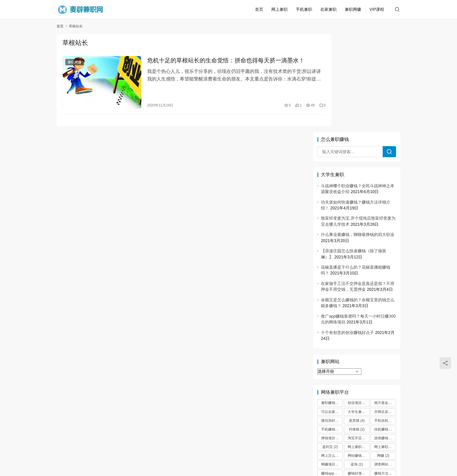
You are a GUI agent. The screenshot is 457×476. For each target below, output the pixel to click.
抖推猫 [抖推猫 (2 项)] (357, 331)
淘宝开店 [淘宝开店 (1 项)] (357, 340)
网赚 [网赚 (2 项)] (383, 358)
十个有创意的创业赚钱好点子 (347, 234)
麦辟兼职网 (213, 457)
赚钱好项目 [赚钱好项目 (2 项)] (358, 375)
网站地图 (284, 448)
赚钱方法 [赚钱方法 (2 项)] (384, 375)
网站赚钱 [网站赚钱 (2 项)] (357, 358)
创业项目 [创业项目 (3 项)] (357, 305)
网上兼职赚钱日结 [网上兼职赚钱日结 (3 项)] (385, 349)
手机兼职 (304, 9)
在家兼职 (328, 9)
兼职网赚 (353, 9)
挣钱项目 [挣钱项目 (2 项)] (331, 340)
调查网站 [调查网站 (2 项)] (384, 366)
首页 (259, 9)
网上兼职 (280, 9)
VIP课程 (377, 9)
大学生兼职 (213, 448)
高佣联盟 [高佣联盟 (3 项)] (384, 384)
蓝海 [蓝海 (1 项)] (357, 366)
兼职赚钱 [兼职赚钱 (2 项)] (331, 305)
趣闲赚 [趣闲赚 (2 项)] (357, 384)
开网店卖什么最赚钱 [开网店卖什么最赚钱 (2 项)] (385, 314)
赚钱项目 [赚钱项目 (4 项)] (331, 384)
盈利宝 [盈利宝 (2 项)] (330, 349)
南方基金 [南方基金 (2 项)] (384, 305)
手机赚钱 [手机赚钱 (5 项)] (331, 331)
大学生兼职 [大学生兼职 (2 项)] (358, 314)
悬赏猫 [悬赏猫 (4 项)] (357, 322)
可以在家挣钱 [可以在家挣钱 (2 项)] (332, 314)
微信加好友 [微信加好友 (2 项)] (332, 322)
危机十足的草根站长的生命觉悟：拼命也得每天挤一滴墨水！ (219, 61)
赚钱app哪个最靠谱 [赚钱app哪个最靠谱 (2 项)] (332, 375)
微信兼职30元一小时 (249, 448)
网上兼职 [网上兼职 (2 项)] (357, 349)
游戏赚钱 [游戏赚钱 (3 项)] (384, 340)
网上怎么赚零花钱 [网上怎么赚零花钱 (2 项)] (332, 358)
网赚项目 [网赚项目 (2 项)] (331, 366)
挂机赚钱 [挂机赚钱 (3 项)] (384, 331)
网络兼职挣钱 (182, 448)
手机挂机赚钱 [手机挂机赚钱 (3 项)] (385, 322)
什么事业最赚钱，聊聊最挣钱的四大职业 (358, 136)
